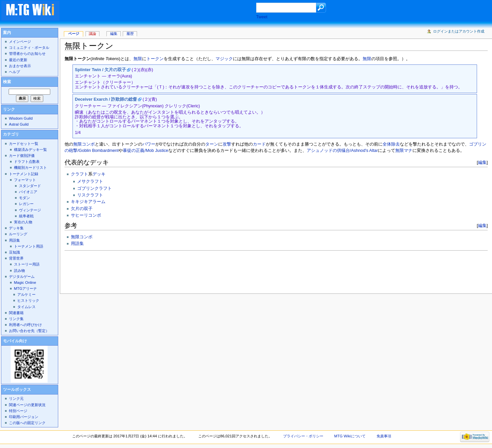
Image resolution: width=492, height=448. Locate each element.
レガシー (26, 204)
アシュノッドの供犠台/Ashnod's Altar (342, 151)
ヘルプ (14, 72)
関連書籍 (16, 313)
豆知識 (14, 252)
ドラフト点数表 (27, 162)
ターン (212, 144)
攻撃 (227, 144)
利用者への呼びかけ (25, 325)
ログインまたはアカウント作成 (459, 31)
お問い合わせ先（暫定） (29, 331)
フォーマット (25, 180)
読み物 (19, 271)
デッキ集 (16, 228)
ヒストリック (28, 300)
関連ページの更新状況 (27, 405)
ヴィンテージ (30, 210)
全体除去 (391, 144)
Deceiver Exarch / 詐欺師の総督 (106, 99)
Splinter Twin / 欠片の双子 (100, 70)
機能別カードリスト (30, 168)
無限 (138, 59)
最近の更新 (18, 60)
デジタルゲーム (22, 277)
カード (259, 144)
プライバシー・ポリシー (303, 436)
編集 (482, 162)
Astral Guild (19, 124)
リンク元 (16, 398)
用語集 (77, 244)
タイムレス (26, 307)
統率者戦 (26, 216)
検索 (7, 82)
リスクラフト (90, 195)
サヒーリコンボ (86, 215)
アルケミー (26, 294)
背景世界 (16, 258)
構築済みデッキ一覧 (30, 150)
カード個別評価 (22, 156)
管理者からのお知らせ (27, 54)
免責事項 (384, 436)
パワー (149, 144)
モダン (24, 198)
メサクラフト (90, 181)
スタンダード (30, 186)
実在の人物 (23, 222)
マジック (224, 59)
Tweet (262, 17)
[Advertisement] (164, 11)
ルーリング (18, 234)
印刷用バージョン (24, 417)
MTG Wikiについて (350, 436)
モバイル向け (15, 341)
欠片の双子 (82, 209)
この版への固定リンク (27, 423)
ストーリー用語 (27, 264)
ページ (74, 34)
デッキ (99, 174)
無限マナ (404, 151)
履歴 (130, 34)
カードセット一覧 (24, 144)
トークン (155, 59)
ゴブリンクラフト (94, 188)
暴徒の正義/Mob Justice (145, 151)
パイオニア (28, 192)
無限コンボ (84, 144)
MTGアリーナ (25, 288)
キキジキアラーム (88, 202)
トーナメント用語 (29, 246)
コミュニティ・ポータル (29, 48)
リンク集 (16, 319)
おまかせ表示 (20, 66)
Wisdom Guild (21, 118)
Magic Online (25, 282)
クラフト (80, 174)
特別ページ (18, 411)
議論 (92, 34)
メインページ (20, 42)
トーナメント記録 (24, 174)
